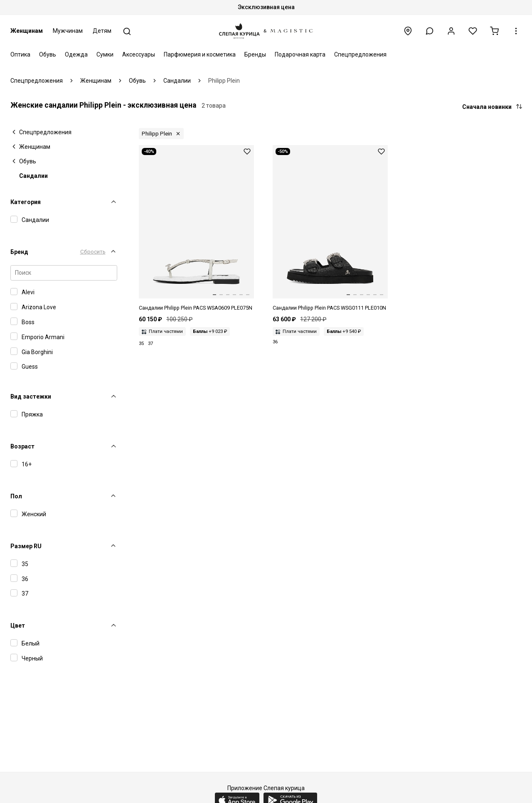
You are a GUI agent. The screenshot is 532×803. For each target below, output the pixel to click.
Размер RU (26, 546)
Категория (26, 202)
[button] (430, 31)
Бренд (19, 252)
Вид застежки (31, 397)
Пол (16, 496)
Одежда (76, 54)
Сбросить (93, 252)
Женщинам (27, 31)
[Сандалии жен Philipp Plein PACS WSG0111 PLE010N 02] (330, 229)
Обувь (48, 54)
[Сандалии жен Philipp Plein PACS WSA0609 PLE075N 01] (196, 229)
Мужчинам (68, 31)
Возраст (22, 446)
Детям (102, 31)
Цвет (18, 626)
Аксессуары (139, 54)
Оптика (20, 54)
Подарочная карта (300, 54)
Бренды (255, 54)
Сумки (105, 54)
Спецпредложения (360, 54)
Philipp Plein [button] (157, 134)
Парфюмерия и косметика (200, 54)
